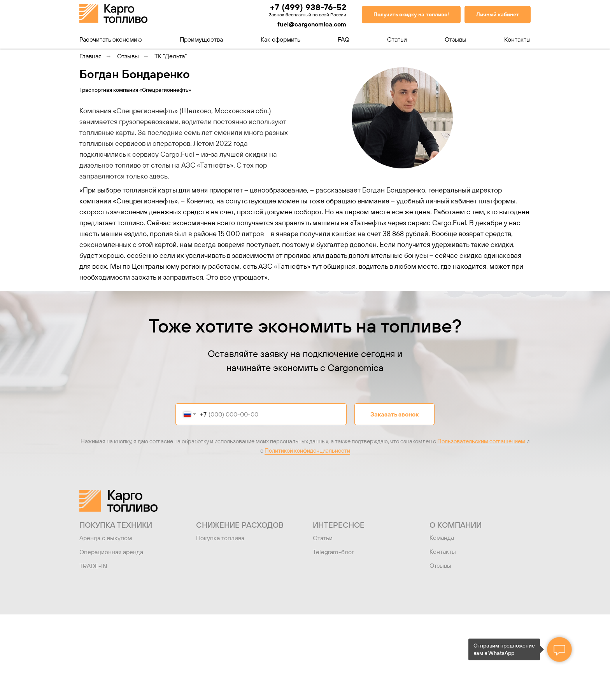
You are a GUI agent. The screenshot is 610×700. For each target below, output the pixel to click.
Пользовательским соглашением (481, 441)
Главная (90, 56)
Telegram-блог (334, 552)
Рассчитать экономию (111, 39)
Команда (442, 537)
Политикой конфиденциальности (307, 451)
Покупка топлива (220, 538)
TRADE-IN (93, 566)
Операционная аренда (111, 552)
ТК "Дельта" (171, 56)
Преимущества (201, 39)
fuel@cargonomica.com (312, 24)
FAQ (344, 39)
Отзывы (456, 39)
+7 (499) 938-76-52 (308, 7)
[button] (411, 15)
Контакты (517, 39)
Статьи (397, 39)
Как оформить (280, 39)
